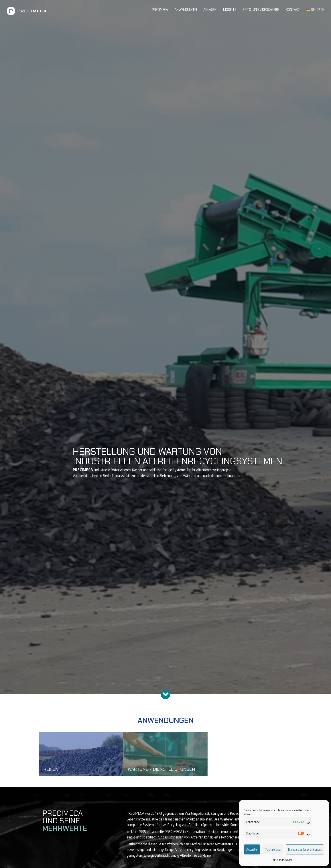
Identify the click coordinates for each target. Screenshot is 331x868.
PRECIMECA (160, 9)
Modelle (230, 9)
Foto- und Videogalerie (261, 9)
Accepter (252, 849)
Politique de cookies (282, 860)
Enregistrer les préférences (305, 849)
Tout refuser (273, 849)
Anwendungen (186, 9)
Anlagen (210, 9)
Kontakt (293, 9)
